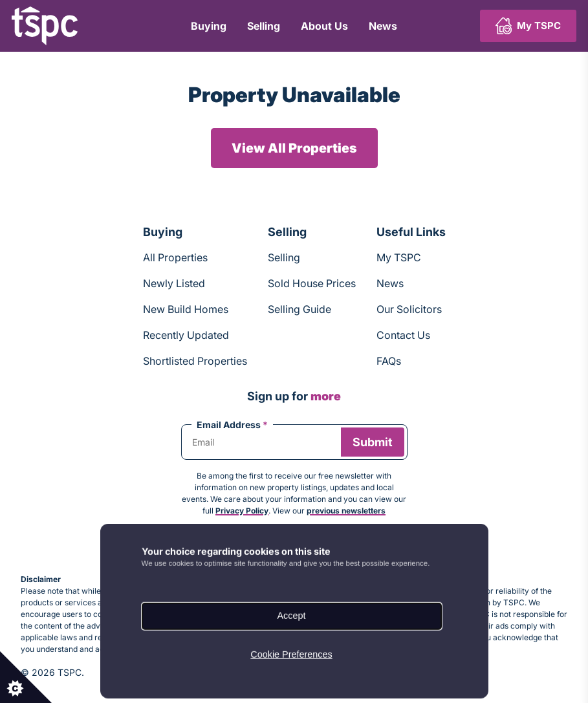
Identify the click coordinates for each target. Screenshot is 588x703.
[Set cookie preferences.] (26, 677)
